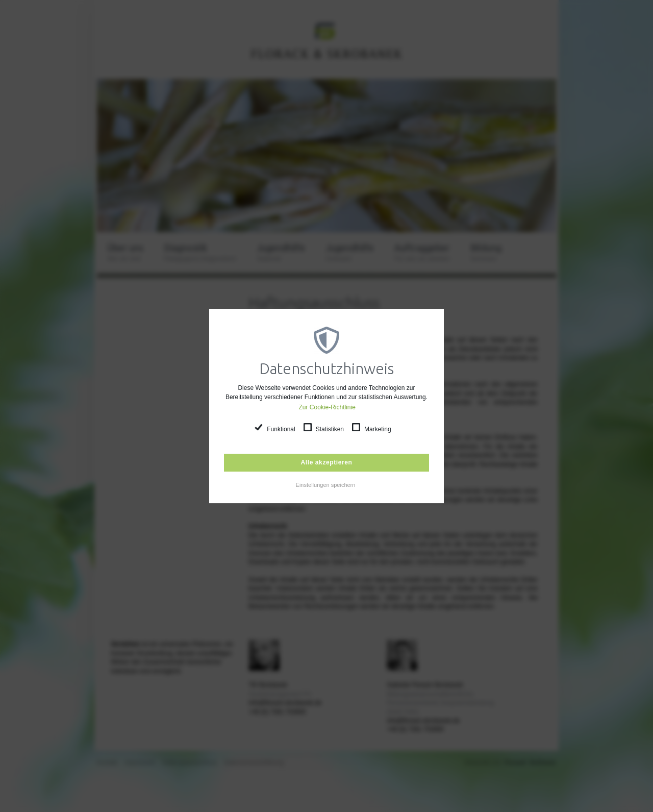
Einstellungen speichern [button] (326, 485)
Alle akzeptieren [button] (327, 462)
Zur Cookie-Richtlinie (327, 407)
